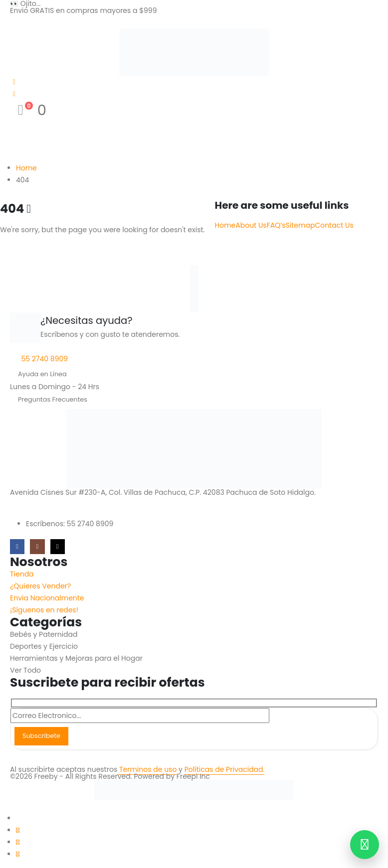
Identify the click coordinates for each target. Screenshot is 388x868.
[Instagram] (37, 546)
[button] (6, 806)
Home (225, 225)
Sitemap (300, 225)
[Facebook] (17, 546)
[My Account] (14, 82)
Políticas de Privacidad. (225, 769)
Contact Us (334, 225)
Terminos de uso (147, 769)
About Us (251, 225)
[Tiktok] (58, 546)
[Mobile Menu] (16, 21)
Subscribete (41, 736)
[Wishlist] (14, 94)
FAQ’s (276, 225)
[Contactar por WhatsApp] (365, 845)
